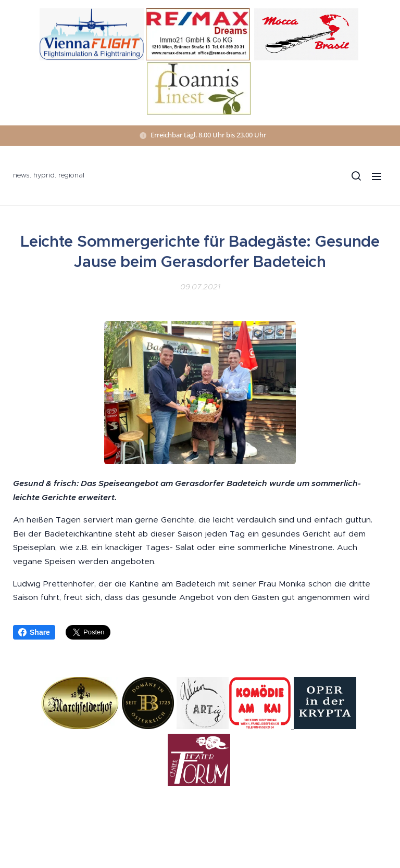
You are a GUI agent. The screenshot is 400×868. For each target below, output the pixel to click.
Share (34, 632)
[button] (356, 176)
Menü (377, 176)
